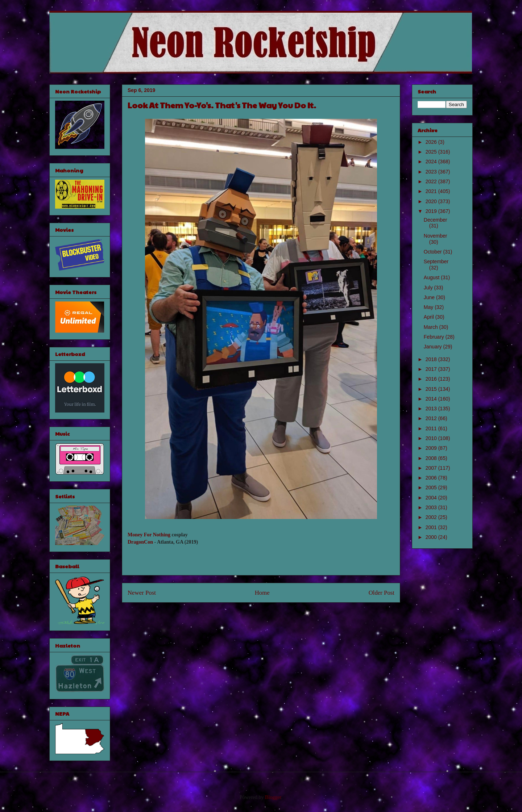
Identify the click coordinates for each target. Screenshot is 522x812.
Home (262, 593)
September (436, 261)
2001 (432, 527)
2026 (432, 142)
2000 (432, 537)
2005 (432, 487)
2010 (432, 438)
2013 (432, 409)
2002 (432, 517)
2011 (432, 428)
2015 (432, 389)
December (436, 220)
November (436, 236)
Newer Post (142, 593)
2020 (432, 201)
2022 (432, 181)
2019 (432, 211)
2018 (432, 359)
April (430, 317)
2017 (432, 369)
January (434, 347)
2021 (432, 191)
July (429, 288)
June (430, 297)
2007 (432, 468)
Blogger (273, 797)
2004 (432, 498)
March (432, 327)
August (432, 277)
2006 (432, 478)
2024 (432, 162)
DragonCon (140, 542)
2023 (432, 172)
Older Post (382, 593)
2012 (432, 418)
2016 (432, 379)
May (429, 307)
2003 (432, 507)
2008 (432, 458)
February (435, 337)
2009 (432, 448)
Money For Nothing (149, 535)
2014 (432, 399)
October (434, 252)
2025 (432, 152)
